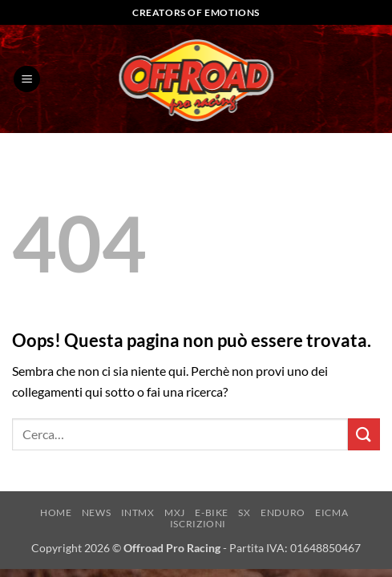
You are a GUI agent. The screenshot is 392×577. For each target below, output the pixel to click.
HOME (56, 512)
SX (244, 512)
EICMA (331, 512)
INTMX (138, 512)
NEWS (96, 512)
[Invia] (364, 434)
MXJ (175, 512)
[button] (27, 79)
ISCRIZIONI (198, 524)
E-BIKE (212, 512)
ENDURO (283, 512)
